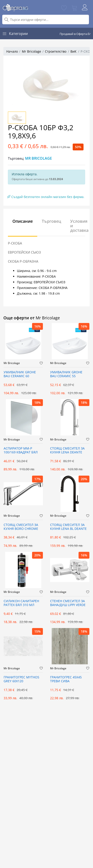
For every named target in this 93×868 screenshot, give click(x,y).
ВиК (73, 51)
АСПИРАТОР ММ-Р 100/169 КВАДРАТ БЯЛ (21, 450)
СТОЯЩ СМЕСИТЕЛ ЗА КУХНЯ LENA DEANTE (67, 450)
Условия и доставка (79, 226)
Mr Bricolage (31, 51)
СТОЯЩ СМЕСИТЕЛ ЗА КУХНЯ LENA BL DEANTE (68, 527)
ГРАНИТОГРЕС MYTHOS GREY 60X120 (21, 679)
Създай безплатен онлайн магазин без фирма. (46, 197)
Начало (12, 51)
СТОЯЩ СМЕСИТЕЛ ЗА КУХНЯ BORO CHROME (21, 527)
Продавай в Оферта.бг (75, 34)
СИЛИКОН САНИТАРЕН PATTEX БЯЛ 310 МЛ (21, 603)
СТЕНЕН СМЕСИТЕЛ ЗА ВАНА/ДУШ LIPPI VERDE (68, 603)
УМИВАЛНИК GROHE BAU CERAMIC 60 (20, 374)
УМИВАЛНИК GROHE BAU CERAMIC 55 (66, 374)
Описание (23, 221)
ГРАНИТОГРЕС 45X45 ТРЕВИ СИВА (66, 679)
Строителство (56, 51)
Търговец (51, 221)
